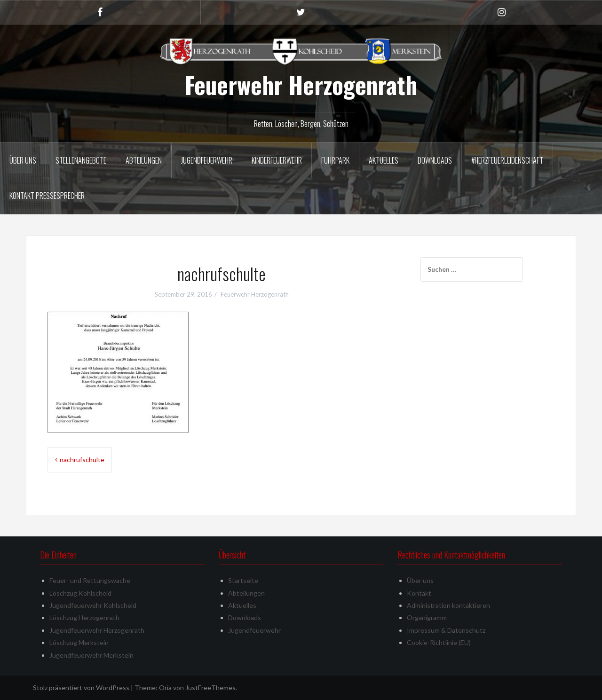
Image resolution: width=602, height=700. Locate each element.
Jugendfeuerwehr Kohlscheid (93, 605)
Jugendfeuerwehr (207, 160)
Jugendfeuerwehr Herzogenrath (97, 630)
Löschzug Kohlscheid (80, 593)
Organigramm (427, 617)
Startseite (243, 580)
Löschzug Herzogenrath (84, 617)
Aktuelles (384, 160)
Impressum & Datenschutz (446, 630)
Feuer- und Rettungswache (90, 580)
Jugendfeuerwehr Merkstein (91, 655)
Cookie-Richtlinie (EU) (439, 642)
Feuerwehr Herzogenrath (301, 85)
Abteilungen (144, 160)
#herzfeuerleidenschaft (507, 160)
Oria (165, 688)
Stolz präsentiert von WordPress (81, 688)
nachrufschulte (82, 460)
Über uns (23, 160)
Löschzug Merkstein (79, 642)
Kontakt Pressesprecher (47, 196)
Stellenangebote (81, 160)
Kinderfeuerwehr (277, 160)
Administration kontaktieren (448, 605)
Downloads (435, 160)
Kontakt (419, 593)
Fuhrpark (335, 160)
